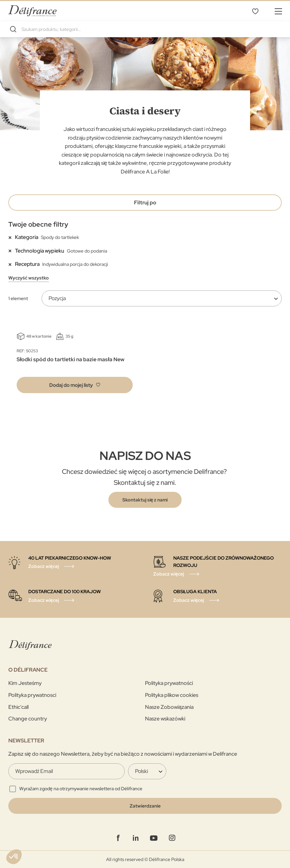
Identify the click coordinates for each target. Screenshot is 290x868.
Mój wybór (255, 11)
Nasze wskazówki (165, 719)
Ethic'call (18, 707)
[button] (75, 385)
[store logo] (32, 11)
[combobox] (145, 29)
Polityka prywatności (169, 683)
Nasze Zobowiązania (169, 707)
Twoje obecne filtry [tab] (38, 224)
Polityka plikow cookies (172, 695)
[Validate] (145, 806)
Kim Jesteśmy (25, 683)
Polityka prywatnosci (32, 695)
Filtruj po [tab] (145, 203)
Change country (28, 719)
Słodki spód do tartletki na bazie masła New (71, 359)
